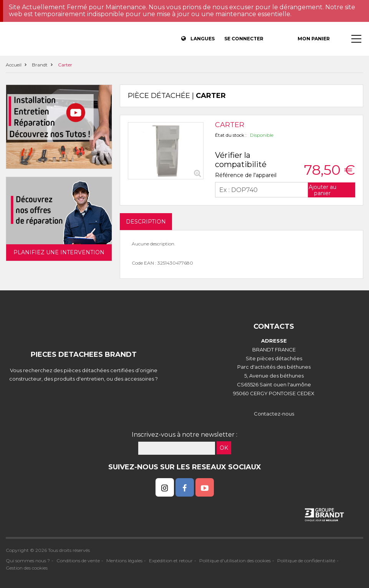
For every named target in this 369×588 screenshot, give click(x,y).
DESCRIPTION (146, 222)
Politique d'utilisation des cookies (235, 561)
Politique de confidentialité (306, 561)
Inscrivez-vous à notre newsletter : (184, 435)
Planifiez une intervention (59, 252)
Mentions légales (124, 561)
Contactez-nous (274, 414)
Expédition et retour (171, 561)
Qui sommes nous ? (28, 561)
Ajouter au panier (323, 190)
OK (224, 448)
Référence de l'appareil (246, 175)
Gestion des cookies (27, 568)
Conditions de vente (78, 561)
